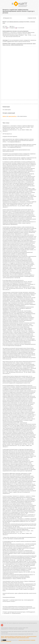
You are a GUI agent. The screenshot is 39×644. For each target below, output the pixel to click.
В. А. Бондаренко (11, 28)
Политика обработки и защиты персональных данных (18, 638)
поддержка (13, 44)
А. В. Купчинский (20, 28)
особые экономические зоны (17, 45)
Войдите (4, 116)
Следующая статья (32, 18)
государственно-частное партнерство (24, 44)
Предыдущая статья (8, 18)
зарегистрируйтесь (12, 116)
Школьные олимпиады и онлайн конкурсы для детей (15, 636)
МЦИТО (3, 636)
